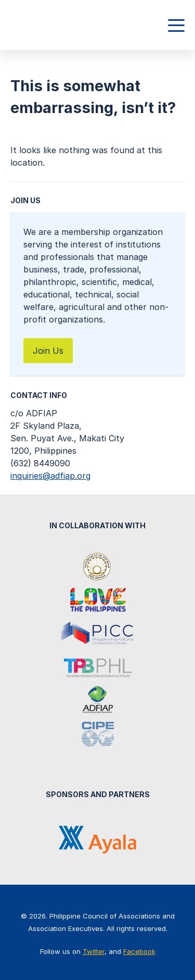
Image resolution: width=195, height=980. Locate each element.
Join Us (48, 351)
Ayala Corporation (97, 840)
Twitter (94, 951)
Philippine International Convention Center (98, 634)
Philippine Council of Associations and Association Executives (56, 25)
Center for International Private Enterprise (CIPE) (98, 734)
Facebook (139, 951)
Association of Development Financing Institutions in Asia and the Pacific (98, 701)
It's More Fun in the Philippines (98, 601)
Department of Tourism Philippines (98, 567)
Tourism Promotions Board (98, 667)
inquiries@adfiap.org (50, 476)
